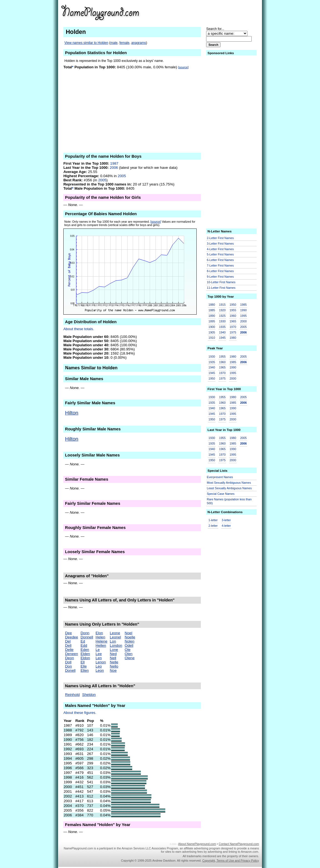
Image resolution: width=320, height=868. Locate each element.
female (124, 43)
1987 (114, 163)
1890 (212, 316)
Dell (68, 645)
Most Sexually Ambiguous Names (229, 483)
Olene (130, 658)
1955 (233, 310)
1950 (233, 305)
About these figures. (80, 713)
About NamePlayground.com (197, 844)
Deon (69, 658)
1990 (243, 310)
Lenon (101, 662)
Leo (99, 666)
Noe (113, 670)
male (114, 43)
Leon (100, 670)
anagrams (138, 43)
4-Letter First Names (220, 249)
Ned (113, 654)
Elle (84, 666)
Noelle (130, 637)
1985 (243, 305)
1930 (222, 321)
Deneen (72, 654)
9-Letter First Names (220, 277)
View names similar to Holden (86, 43)
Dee (68, 633)
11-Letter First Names (221, 288)
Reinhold (72, 695)
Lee (99, 654)
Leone (115, 633)
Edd (84, 645)
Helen (100, 637)
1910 (212, 338)
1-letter (213, 520)
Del (68, 641)
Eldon (85, 658)
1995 (243, 316)
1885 (212, 310)
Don (68, 666)
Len (99, 658)
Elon (99, 633)
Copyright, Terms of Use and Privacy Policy (231, 861)
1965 (233, 321)
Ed (83, 641)
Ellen (85, 670)
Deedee (72, 637)
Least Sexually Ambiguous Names (229, 488)
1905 (212, 332)
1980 (233, 338)
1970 (233, 327)
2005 (122, 176)
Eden (85, 650)
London (116, 645)
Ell (83, 662)
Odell (129, 645)
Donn (85, 633)
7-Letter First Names (220, 265)
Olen (129, 654)
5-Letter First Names (220, 254)
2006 (114, 168)
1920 (222, 310)
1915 (222, 305)
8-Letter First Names (220, 271)
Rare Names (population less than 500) (229, 501)
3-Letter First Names (220, 244)
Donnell (87, 637)
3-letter (226, 520)
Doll (68, 662)
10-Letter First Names (221, 282)
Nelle (114, 662)
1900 (212, 327)
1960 (233, 316)
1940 (222, 332)
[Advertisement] (216, 12)
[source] (183, 67)
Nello (114, 666)
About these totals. (79, 329)
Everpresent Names (220, 477)
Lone (114, 650)
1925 (222, 316)
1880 (212, 305)
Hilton (72, 413)
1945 (222, 338)
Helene (101, 641)
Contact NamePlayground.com (239, 844)
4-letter (226, 526)
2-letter (213, 526)
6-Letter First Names (220, 260)
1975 (233, 332)
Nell (113, 658)
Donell (70, 670)
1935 (222, 327)
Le (98, 650)
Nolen (130, 641)
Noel (128, 633)
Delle (69, 650)
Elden (85, 654)
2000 (243, 321)
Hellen (101, 645)
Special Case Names (221, 494)
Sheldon (89, 695)
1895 (212, 321)
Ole (128, 650)
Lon (113, 641)
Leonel (115, 637)
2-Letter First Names (220, 238)
